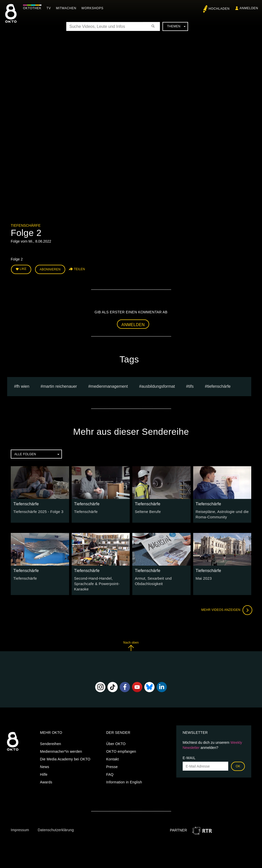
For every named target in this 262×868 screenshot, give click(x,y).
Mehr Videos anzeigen (226, 608)
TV (50, 8)
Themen (176, 26)
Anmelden (133, 324)
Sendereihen (50, 741)
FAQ (110, 772)
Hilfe (44, 772)
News (45, 764)
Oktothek (34, 8)
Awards (46, 780)
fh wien (23, 386)
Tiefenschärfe (26, 225)
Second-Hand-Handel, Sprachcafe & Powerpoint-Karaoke (96, 582)
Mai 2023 (203, 577)
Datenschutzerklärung (56, 828)
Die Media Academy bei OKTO (65, 757)
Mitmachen (67, 8)
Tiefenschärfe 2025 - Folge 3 (37, 511)
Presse (112, 764)
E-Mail (189, 756)
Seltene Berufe (147, 511)
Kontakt (112, 757)
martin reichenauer (60, 386)
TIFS (191, 386)
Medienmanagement (109, 386)
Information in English (124, 780)
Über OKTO (116, 741)
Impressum (20, 828)
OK (238, 764)
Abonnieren (50, 269)
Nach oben (131, 644)
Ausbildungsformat (158, 386)
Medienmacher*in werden (61, 749)
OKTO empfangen (121, 749)
